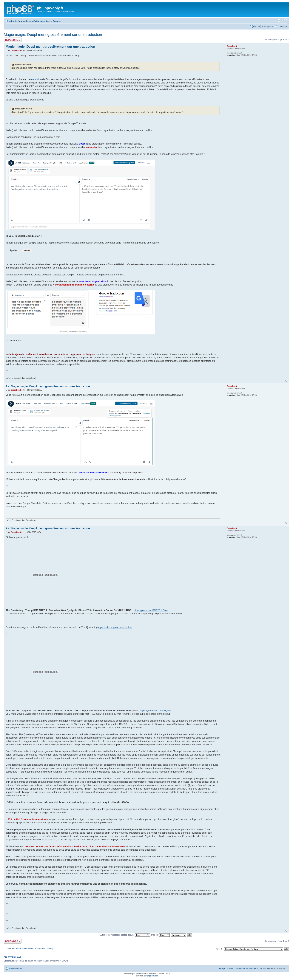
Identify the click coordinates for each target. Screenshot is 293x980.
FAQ (255, 26)
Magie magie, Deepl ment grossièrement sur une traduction (53, 35)
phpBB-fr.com (153, 976)
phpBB (138, 974)
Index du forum (16, 21)
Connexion (282, 26)
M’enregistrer (267, 26)
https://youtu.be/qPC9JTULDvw (151, 610)
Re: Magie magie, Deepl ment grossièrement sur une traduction (48, 386)
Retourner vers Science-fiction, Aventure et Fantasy (29, 949)
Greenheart (16, 51)
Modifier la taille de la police (285, 20)
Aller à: (219, 949)
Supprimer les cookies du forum (250, 968)
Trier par (160, 935)
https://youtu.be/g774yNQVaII (155, 710)
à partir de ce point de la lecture (115, 627)
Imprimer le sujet (279, 20)
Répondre (13, 40)
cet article (36, 79)
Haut (286, 381)
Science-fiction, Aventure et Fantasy (43, 21)
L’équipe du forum (226, 968)
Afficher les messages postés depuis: (125, 935)
